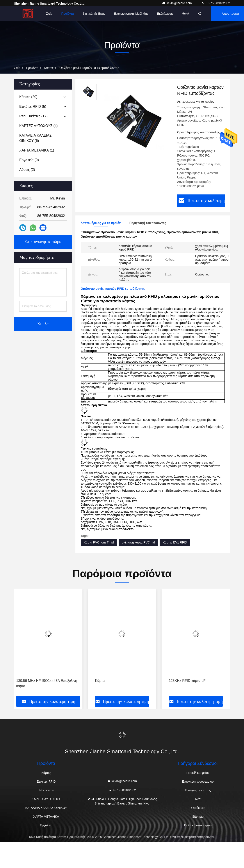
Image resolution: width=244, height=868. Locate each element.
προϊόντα (32, 68)
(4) (38, 126)
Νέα (198, 799)
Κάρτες (49, 68)
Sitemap (198, 817)
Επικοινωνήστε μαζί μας (131, 14)
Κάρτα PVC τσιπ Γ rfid (99, 542)
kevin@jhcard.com (177, 3)
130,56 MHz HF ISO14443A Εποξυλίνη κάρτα (47, 683)
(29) (28, 97)
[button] (28, 644)
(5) (33, 107)
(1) (37, 150)
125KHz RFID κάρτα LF (187, 681)
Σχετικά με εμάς (94, 14)
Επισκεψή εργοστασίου (198, 782)
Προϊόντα (67, 14)
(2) (27, 170)
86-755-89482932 (216, 3)
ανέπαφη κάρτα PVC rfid (138, 542)
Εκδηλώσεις (165, 14)
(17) (33, 116)
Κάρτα (100, 681)
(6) (35, 138)
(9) (29, 160)
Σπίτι (49, 14)
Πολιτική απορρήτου (198, 825)
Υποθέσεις (198, 808)
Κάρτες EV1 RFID (175, 542)
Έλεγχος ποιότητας (198, 790)
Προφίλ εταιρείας (198, 773)
